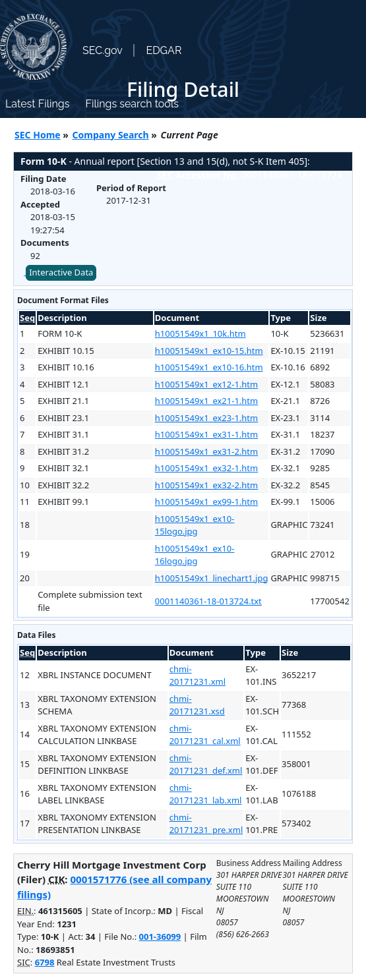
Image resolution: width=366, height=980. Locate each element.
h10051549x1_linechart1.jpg (212, 578)
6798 (45, 962)
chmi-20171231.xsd (197, 705)
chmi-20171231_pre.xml (206, 824)
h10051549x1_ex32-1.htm (206, 468)
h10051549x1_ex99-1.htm (206, 502)
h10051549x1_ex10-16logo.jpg (195, 555)
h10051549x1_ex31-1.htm (206, 434)
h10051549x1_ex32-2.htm (206, 485)
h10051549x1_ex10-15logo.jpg (195, 525)
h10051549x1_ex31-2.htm (206, 451)
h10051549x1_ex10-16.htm (209, 367)
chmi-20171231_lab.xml (206, 794)
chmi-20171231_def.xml (206, 764)
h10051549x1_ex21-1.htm (206, 401)
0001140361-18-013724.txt (208, 601)
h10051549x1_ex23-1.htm (206, 418)
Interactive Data (61, 272)
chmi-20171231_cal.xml (205, 735)
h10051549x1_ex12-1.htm (206, 384)
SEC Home (38, 135)
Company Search (111, 135)
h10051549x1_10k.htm (200, 333)
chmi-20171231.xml (198, 676)
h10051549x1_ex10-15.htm (209, 351)
